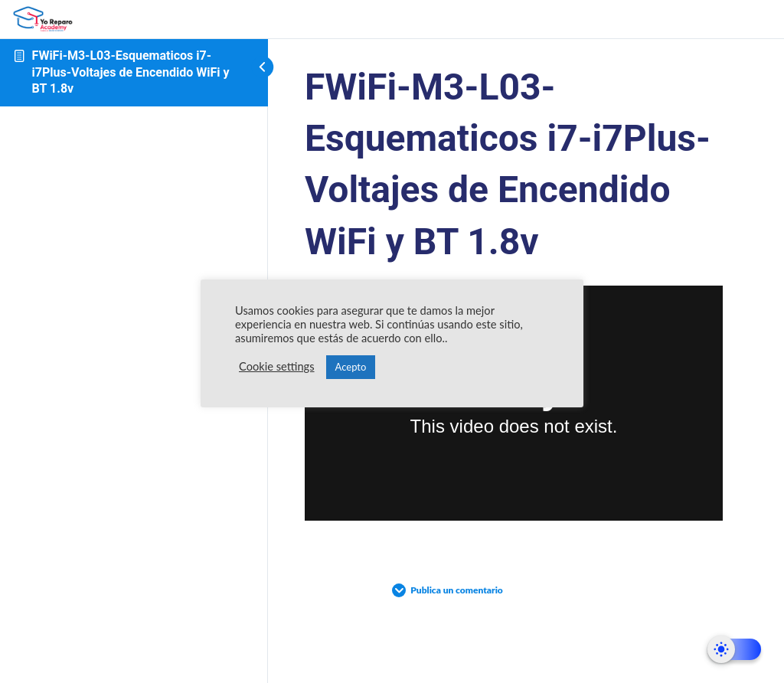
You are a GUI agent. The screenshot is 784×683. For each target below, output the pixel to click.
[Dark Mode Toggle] (734, 649)
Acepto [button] (351, 367)
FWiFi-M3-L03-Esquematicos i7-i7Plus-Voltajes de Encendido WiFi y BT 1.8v (131, 72)
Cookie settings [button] (277, 366)
